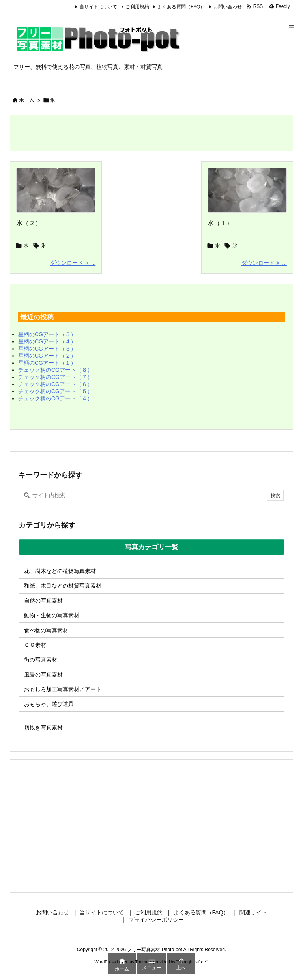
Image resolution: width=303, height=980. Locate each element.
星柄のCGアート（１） (47, 363)
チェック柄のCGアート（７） (55, 377)
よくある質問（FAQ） (181, 7)
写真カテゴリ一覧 (151, 547)
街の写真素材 (41, 660)
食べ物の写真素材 (46, 630)
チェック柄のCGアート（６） (55, 384)
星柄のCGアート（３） (47, 349)
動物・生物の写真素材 (52, 615)
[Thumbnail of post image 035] (56, 190)
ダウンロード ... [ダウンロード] (73, 263)
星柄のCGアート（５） (47, 334)
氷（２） (29, 223)
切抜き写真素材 (43, 727)
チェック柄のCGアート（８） (55, 370)
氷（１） (220, 223)
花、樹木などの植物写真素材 (60, 571)
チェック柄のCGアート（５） (55, 391)
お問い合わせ (228, 7)
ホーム (27, 100)
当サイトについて (98, 7)
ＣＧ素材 (35, 645)
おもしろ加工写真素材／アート (63, 689)
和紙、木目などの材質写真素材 (63, 586)
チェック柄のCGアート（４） (55, 398)
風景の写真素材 (43, 675)
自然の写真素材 (43, 601)
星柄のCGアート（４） (47, 341)
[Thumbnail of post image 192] (247, 190)
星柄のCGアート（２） (47, 356)
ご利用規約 (137, 7)
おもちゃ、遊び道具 (49, 704)
